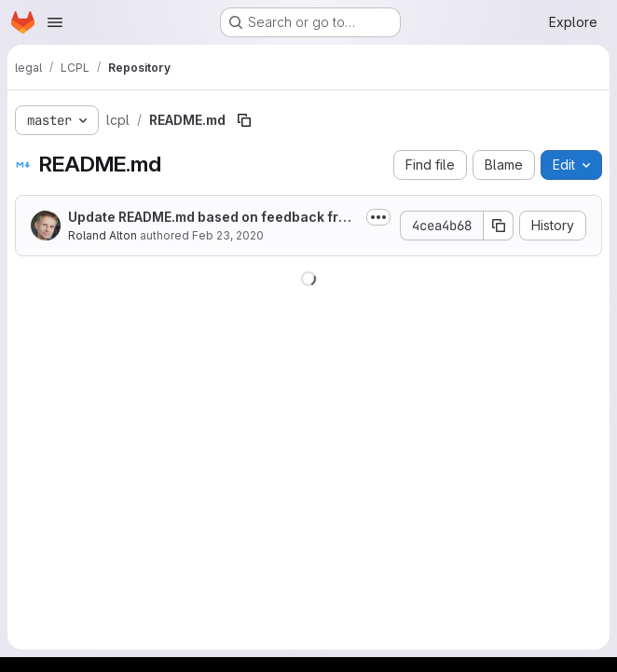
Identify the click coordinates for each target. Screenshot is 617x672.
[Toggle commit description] (378, 217)
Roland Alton (103, 235)
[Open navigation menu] (55, 22)
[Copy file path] (244, 120)
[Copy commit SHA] (499, 226)
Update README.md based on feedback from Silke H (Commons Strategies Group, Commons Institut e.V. (213, 218)
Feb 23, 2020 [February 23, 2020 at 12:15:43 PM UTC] (228, 235)
